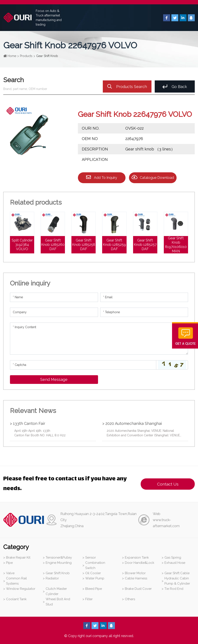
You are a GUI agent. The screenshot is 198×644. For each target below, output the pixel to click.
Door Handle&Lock (140, 563)
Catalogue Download (153, 177)
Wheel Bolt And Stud (58, 602)
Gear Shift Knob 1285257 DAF (145, 245)
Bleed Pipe (94, 589)
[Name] (54, 297)
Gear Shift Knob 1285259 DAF (114, 245)
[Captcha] (83, 365)
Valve (10, 573)
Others (130, 599)
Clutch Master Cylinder (56, 591)
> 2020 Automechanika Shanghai (132, 423)
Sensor (91, 558)
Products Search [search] (127, 87)
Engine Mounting (59, 563)
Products (26, 56)
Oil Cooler (93, 573)
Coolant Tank (16, 599)
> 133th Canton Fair (28, 423)
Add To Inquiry (102, 177)
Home (12, 56)
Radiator (52, 578)
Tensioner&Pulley (59, 558)
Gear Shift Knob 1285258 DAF (84, 245)
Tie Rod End (174, 589)
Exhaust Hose (175, 563)
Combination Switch (95, 565)
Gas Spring (173, 558)
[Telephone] (144, 312)
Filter (89, 599)
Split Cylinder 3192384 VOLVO (22, 245)
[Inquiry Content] (99, 339)
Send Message (54, 379)
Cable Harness (136, 578)
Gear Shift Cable (177, 573)
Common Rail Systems (16, 581)
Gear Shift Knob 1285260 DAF (53, 245)
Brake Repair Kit (18, 558)
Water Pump (95, 578)
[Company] (54, 312)
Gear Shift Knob (58, 573)
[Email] (144, 297)
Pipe (9, 563)
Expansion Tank (137, 558)
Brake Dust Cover (138, 589)
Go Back (175, 86)
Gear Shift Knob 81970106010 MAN (176, 245)
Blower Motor (135, 573)
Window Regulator (21, 589)
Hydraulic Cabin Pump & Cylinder (177, 581)
